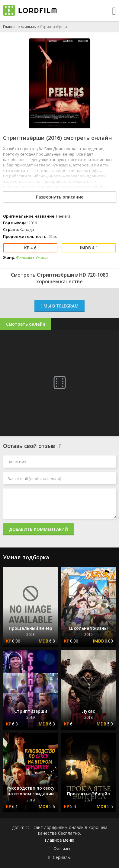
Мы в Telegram (59, 306)
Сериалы (62, 857)
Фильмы (29, 27)
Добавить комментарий (39, 529)
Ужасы (42, 257)
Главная (10, 27)
